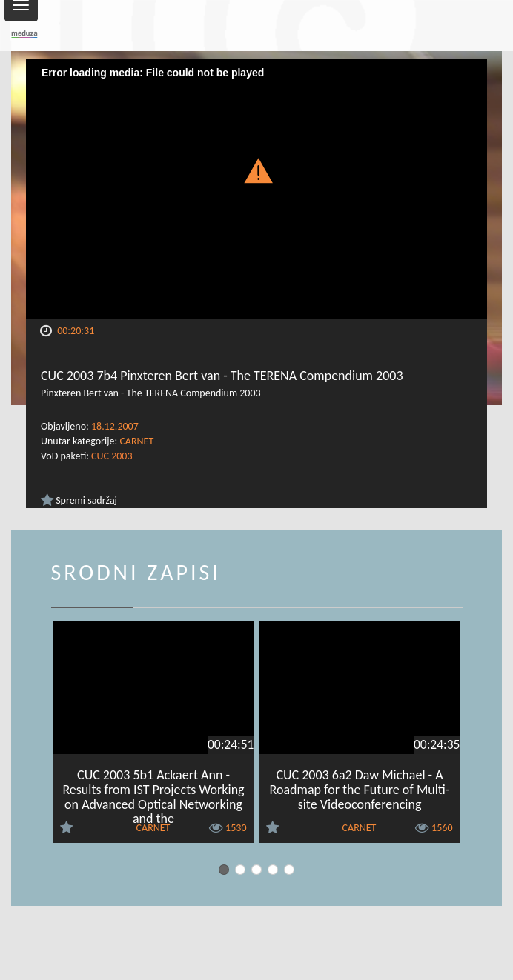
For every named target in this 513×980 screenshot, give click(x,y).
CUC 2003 (112, 456)
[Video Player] (256, 189)
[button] (256, 170)
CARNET (136, 441)
